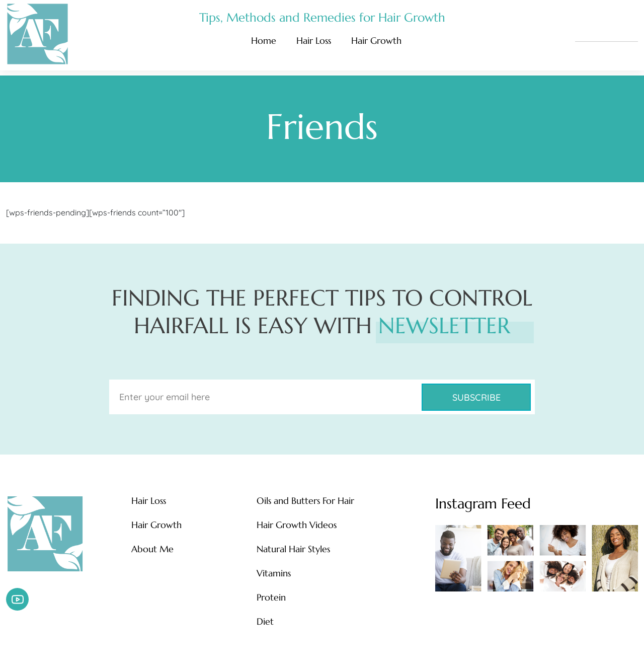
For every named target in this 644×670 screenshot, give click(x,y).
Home (264, 41)
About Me (152, 549)
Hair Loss (314, 41)
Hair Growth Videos (297, 525)
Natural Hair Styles (293, 549)
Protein (271, 598)
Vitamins (274, 573)
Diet (265, 622)
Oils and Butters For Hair (305, 501)
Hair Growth (376, 41)
